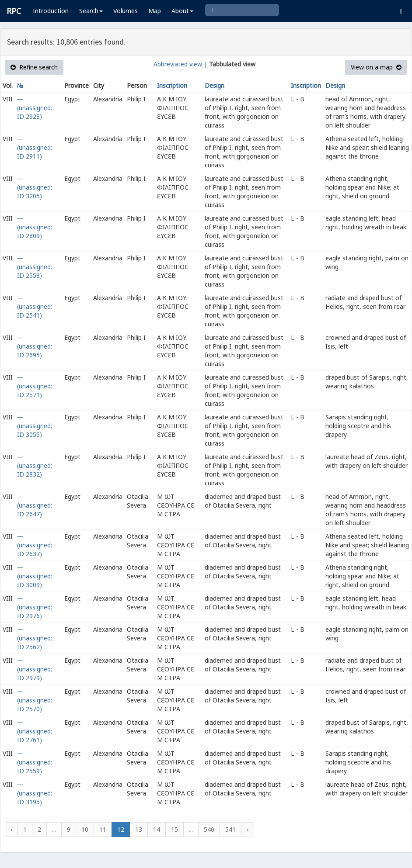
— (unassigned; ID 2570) (35, 700)
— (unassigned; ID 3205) (35, 187)
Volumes (126, 11)
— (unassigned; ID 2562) (35, 638)
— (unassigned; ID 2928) (35, 108)
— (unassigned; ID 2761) (35, 731)
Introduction (51, 11)
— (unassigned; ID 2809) (35, 227)
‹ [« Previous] (11, 829)
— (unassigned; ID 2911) (35, 147)
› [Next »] (248, 829)
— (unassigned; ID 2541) (35, 306)
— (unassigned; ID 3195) (35, 793)
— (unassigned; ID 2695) (35, 346)
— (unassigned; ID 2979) (35, 669)
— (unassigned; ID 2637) (35, 545)
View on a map (376, 67)
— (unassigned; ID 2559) (35, 762)
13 (139, 829)
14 (157, 829)
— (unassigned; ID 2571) (35, 386)
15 (175, 829)
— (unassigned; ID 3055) (35, 426)
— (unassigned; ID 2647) (35, 505)
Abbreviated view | (180, 64)
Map (155, 11)
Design (215, 85)
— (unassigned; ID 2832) (35, 465)
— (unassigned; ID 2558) (35, 267)
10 (85, 829)
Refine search (34, 67)
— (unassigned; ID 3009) (35, 576)
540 (209, 829)
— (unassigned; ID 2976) (35, 607)
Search (91, 11)
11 (103, 829)
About (182, 11)
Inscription (172, 85)
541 (230, 829)
